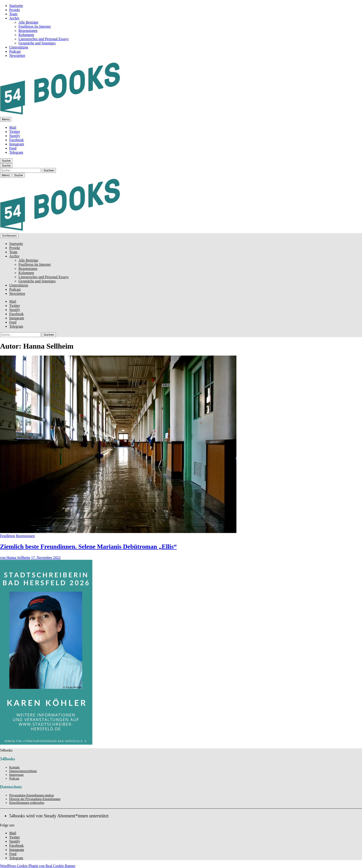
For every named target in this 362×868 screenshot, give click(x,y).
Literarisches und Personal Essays (44, 39)
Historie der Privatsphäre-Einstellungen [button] (35, 799)
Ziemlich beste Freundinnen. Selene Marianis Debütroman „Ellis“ (88, 547)
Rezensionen (28, 31)
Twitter (15, 132)
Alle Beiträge (28, 22)
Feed (13, 148)
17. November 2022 (46, 558)
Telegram (16, 152)
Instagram (17, 144)
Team (13, 14)
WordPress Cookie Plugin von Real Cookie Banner (38, 866)
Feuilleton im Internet (35, 26)
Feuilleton (8, 536)
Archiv (14, 18)
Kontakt (14, 767)
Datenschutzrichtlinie (23, 771)
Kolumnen (26, 35)
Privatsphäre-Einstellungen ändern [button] (32, 795)
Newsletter (17, 56)
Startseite (16, 6)
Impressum (16, 775)
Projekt (15, 10)
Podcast (15, 51)
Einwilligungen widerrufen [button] (27, 803)
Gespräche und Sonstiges (37, 43)
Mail (13, 127)
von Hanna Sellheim (15, 558)
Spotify (15, 136)
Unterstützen (19, 47)
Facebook (16, 140)
